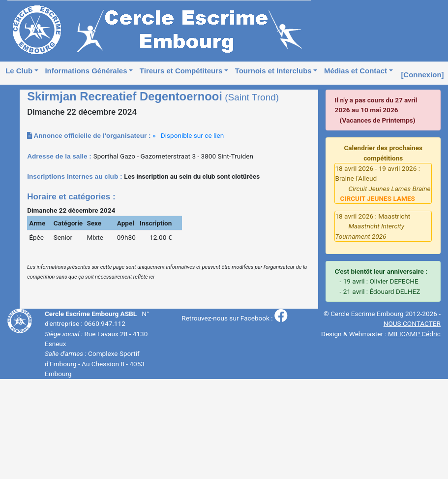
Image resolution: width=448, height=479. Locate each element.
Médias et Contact (356, 71)
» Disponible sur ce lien (188, 135)
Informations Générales (86, 71)
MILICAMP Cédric (414, 334)
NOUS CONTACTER (412, 323)
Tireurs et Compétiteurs (181, 71)
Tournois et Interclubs (273, 71)
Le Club (19, 71)
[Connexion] (422, 75)
